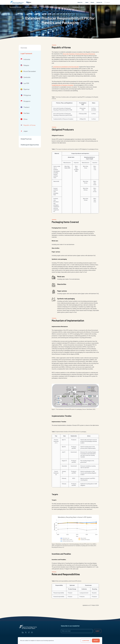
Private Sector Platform (48, 7)
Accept (96, 641)
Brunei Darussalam (28, 71)
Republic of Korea (28, 125)
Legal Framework (26, 53)
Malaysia (25, 65)
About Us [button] (80, 2)
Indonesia (25, 59)
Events (92, 2)
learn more (86, 641)
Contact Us (99, 2)
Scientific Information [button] (63, 7)
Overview (24, 48)
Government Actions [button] (16, 7)
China (24, 119)
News (87, 2)
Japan (24, 131)
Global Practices (26, 139)
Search (107, 2)
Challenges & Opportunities (30, 145)
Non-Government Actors (32, 7)
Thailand (25, 107)
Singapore (25, 101)
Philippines (26, 95)
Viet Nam (25, 113)
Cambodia (25, 77)
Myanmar (25, 89)
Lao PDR (25, 83)
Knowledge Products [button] (78, 7)
